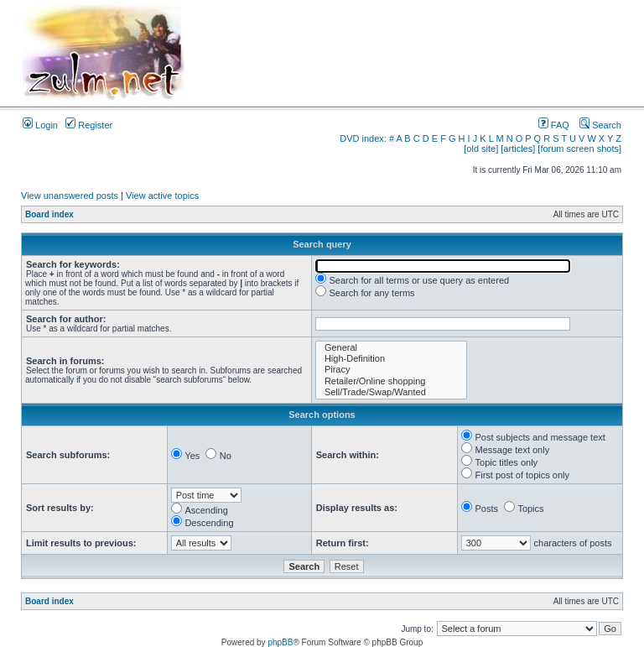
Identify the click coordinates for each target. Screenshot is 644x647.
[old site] (481, 149)
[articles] (518, 149)
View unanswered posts (70, 196)
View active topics (162, 196)
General (391, 348)
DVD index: (363, 138)
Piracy (391, 370)
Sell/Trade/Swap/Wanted (391, 392)
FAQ (554, 125)
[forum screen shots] (579, 149)
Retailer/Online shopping (391, 381)
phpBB (280, 642)
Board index (49, 214)
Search (600, 125)
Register (89, 125)
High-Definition (391, 359)
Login (40, 125)
